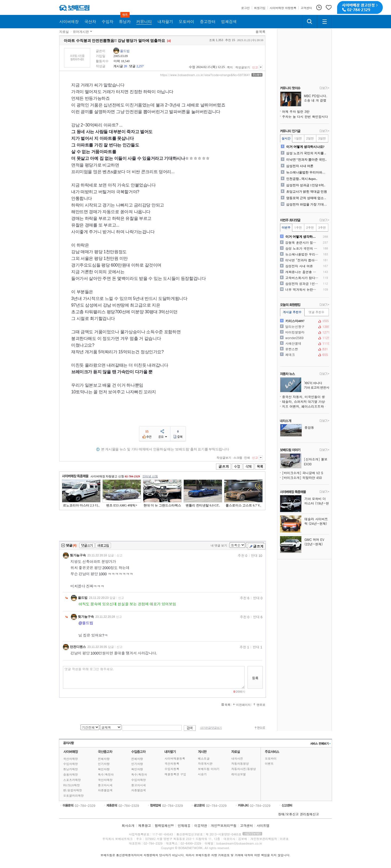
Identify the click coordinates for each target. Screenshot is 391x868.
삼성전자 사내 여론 (300, 166)
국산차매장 (71, 759)
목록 (262, 32)
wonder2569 (304, 338)
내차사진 (237, 758)
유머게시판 (81, 32)
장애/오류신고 (288, 814)
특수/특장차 (106, 774)
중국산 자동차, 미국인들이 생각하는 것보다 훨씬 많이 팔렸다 (306, 397)
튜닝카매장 (71, 769)
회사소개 (128, 825)
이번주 (286, 227)
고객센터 (246, 825)
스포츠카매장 (72, 780)
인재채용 (184, 825)
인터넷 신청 (150, 476)
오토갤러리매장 (73, 796)
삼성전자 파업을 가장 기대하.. (307, 204)
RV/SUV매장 (71, 785)
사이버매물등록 (175, 758)
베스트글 (204, 758)
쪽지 (230, 67)
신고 (255, 67)
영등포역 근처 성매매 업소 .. (306, 198)
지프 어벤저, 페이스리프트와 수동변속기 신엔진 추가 (306, 406)
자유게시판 (205, 764)
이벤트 (269, 764)
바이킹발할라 (304, 332)
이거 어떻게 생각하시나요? (305, 147)
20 (125, 66)
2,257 (140, 66)
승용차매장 (71, 774)
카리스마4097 (304, 321)
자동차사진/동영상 (244, 769)
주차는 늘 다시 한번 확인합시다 (305, 116)
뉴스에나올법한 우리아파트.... (307, 172)
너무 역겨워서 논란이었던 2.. (302, 290)
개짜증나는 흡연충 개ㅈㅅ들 (302, 272)
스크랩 (238, 458)
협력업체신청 (164, 825)
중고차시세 (105, 785)
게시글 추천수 (292, 312)
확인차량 (104, 769)
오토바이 (271, 758)
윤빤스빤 (304, 349)
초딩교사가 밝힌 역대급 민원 (307, 192)
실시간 (286, 138)
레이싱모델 (239, 774)
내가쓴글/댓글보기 (211, 728)
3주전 (322, 227)
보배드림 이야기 (209, 769)
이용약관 (201, 825)
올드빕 (125, 51)
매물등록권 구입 (175, 774)
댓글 (132, 66)
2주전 (310, 227)
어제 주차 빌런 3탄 (296, 111)
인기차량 (104, 764)
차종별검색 (105, 790)
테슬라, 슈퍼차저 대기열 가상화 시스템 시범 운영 (306, 401)
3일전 (322, 138)
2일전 (310, 138)
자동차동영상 (240, 764)
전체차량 (104, 759)
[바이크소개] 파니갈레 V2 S (303, 473)
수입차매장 (71, 764)
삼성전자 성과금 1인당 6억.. (306, 185)
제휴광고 (145, 825)
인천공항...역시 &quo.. (302, 179)
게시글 (118, 66)
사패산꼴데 (304, 343)
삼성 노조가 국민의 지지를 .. (306, 153)
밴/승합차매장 (73, 790)
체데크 (304, 355)
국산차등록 (172, 764)
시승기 (202, 774)
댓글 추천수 (316, 312)
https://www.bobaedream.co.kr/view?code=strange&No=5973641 (205, 75)
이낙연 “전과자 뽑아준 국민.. (306, 160)
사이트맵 (263, 825)
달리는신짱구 (304, 327)
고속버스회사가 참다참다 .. (302, 278)
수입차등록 (172, 769)
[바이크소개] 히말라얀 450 (302, 477)
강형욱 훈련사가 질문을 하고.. (302, 243)
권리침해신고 (309, 814)
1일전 (298, 138)
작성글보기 (243, 67)
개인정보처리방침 (224, 825)
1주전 (298, 227)
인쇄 (247, 458)
